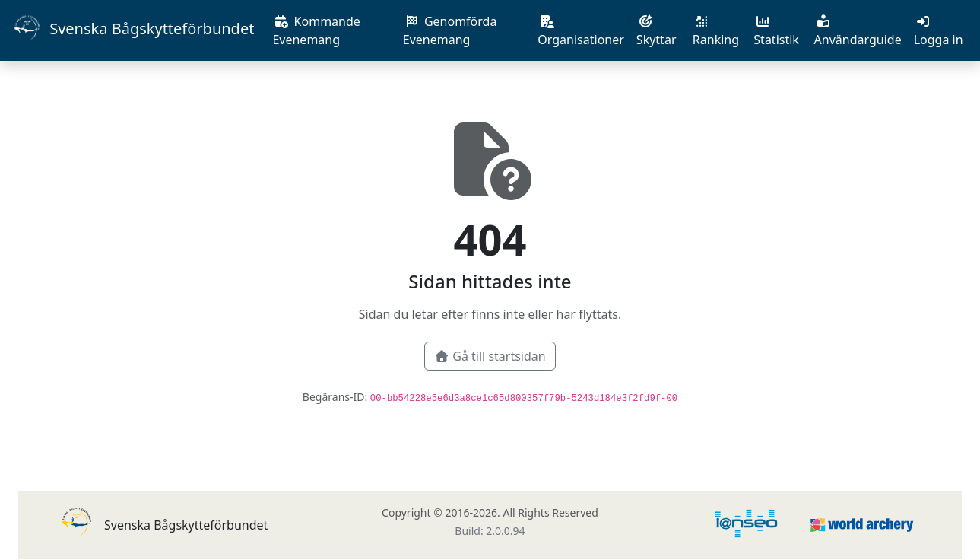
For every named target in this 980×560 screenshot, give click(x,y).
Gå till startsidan (490, 356)
